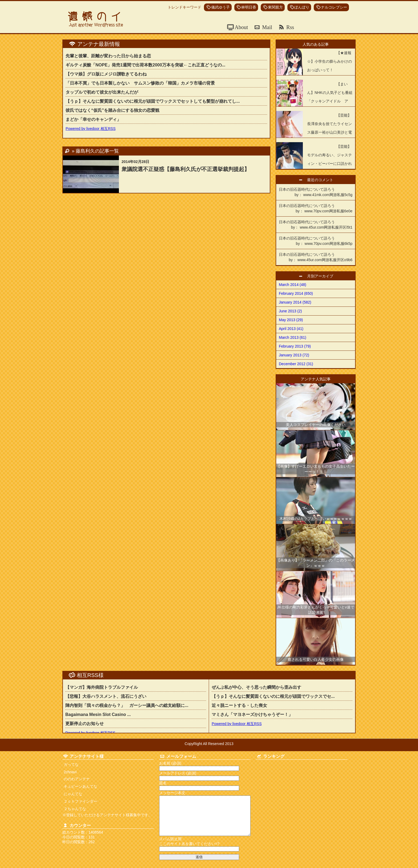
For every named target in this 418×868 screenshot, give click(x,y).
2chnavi (70, 772)
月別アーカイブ (322, 276)
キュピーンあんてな (81, 786)
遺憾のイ (97, 17)
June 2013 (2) (290, 311)
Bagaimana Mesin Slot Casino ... (98, 714)
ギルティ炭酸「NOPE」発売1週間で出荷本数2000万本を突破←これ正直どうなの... (145, 65)
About (241, 27)
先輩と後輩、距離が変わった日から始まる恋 (108, 56)
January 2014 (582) (295, 302)
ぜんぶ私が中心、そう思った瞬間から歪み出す (256, 687)
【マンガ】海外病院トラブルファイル (102, 687)
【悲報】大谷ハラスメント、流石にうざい (106, 696)
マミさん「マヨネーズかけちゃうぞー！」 (252, 714)
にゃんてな (73, 794)
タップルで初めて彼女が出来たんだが (102, 92)
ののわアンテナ (77, 779)
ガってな (71, 765)
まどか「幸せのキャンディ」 (93, 119)
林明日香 (249, 7)
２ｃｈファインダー (81, 801)
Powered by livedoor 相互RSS (91, 129)
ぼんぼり (302, 7)
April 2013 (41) (291, 329)
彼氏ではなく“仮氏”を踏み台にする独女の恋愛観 (112, 110)
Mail (266, 27)
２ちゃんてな (75, 809)
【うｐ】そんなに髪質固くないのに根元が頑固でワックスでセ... (273, 696)
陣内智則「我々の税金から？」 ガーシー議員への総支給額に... (127, 705)
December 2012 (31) (296, 364)
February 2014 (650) (296, 293)
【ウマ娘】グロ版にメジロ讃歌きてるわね (106, 74)
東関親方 (275, 7)
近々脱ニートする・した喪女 (242, 705)
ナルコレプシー (334, 7)
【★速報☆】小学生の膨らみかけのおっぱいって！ (329, 61)
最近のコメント (322, 180)
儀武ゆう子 (220, 7)
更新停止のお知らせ (85, 724)
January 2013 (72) (294, 355)
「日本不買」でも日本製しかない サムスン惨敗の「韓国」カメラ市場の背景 (140, 83)
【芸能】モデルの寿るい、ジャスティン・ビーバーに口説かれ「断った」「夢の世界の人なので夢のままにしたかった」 (314, 164)
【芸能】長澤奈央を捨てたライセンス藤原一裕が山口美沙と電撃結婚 (329, 128)
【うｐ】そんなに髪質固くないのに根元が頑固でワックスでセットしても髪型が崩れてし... (153, 101)
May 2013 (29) (291, 320)
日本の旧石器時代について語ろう (316, 192)
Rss (290, 27)
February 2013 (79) (295, 346)
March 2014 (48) (293, 285)
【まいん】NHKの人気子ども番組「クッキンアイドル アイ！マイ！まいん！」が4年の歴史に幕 (314, 101)
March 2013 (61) (293, 337)
